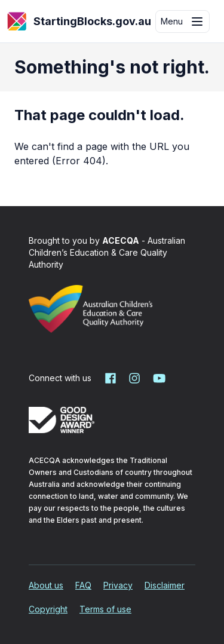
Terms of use (105, 609)
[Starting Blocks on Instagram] (134, 378)
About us (46, 585)
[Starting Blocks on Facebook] (111, 378)
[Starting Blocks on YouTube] (158, 378)
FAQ (83, 585)
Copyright (48, 609)
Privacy (118, 585)
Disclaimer (165, 585)
